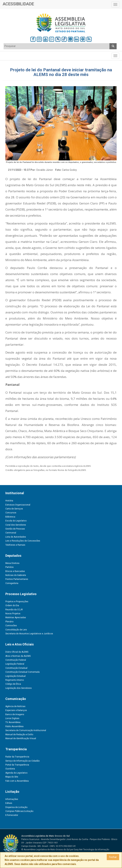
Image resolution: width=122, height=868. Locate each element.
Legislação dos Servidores (19, 688)
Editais (9, 803)
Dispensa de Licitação (16, 807)
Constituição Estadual (16, 668)
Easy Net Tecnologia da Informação (91, 850)
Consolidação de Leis (16, 630)
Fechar (113, 857)
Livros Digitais (12, 718)
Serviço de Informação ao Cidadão (22, 761)
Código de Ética (13, 684)
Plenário (9, 622)
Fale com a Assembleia (17, 781)
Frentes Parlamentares (17, 579)
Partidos (9, 567)
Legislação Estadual (15, 676)
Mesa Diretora (12, 563)
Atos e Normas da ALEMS (18, 656)
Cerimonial (11, 533)
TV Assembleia (13, 722)
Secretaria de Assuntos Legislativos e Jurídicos (29, 634)
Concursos (11, 513)
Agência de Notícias (15, 706)
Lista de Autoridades (16, 537)
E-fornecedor (12, 815)
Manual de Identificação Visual (21, 738)
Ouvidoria (10, 769)
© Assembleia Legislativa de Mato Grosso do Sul (46, 850)
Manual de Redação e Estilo (19, 735)
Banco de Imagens (15, 714)
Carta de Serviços (14, 509)
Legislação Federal (15, 664)
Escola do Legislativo (16, 521)
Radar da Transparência (17, 757)
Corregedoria (12, 583)
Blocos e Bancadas (15, 571)
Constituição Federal (16, 660)
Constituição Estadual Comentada (22, 672)
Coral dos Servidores (16, 525)
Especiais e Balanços (16, 710)
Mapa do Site (12, 777)
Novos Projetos (13, 614)
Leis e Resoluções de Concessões (23, 541)
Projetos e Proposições (17, 602)
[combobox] (57, 46)
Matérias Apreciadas (16, 617)
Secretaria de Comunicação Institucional (26, 730)
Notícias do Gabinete (16, 575)
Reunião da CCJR (14, 610)
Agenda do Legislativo (16, 773)
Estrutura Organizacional (18, 505)
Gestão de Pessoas (15, 529)
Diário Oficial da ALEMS (17, 652)
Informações (12, 799)
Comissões (11, 626)
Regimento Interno (15, 680)
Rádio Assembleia (14, 726)
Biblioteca (10, 517)
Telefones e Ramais (15, 545)
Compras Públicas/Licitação (19, 811)
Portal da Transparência (17, 765)
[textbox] (57, 46)
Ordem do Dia (12, 605)
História (9, 501)
